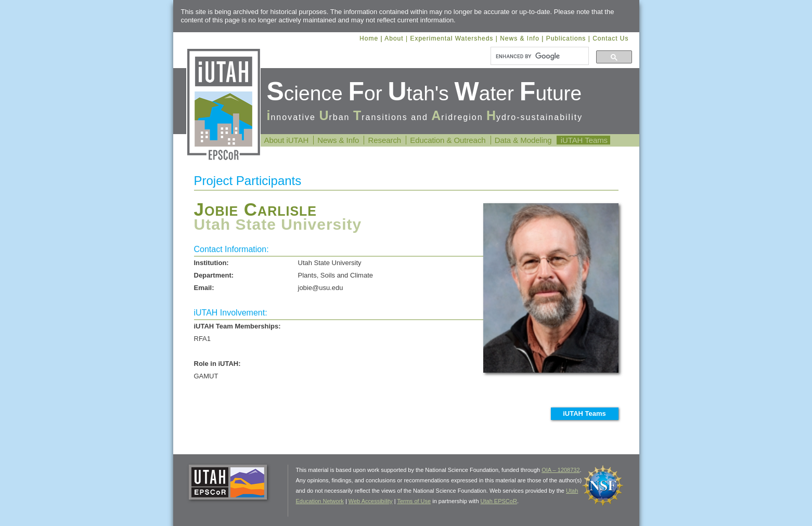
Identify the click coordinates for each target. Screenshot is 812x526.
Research (384, 140)
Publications (566, 38)
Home (369, 38)
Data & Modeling (523, 140)
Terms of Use (414, 501)
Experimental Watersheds (452, 38)
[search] (539, 56)
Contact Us (610, 38)
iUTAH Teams (584, 140)
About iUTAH (287, 140)
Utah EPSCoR (499, 501)
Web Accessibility (371, 501)
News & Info (520, 38)
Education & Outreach (448, 140)
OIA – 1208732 (560, 470)
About (394, 38)
